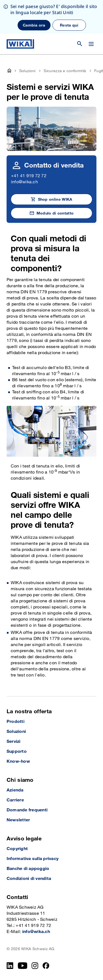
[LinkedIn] (10, 966)
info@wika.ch (24, 182)
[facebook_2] (46, 966)
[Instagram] (35, 966)
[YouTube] (23, 966)
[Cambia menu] (91, 44)
